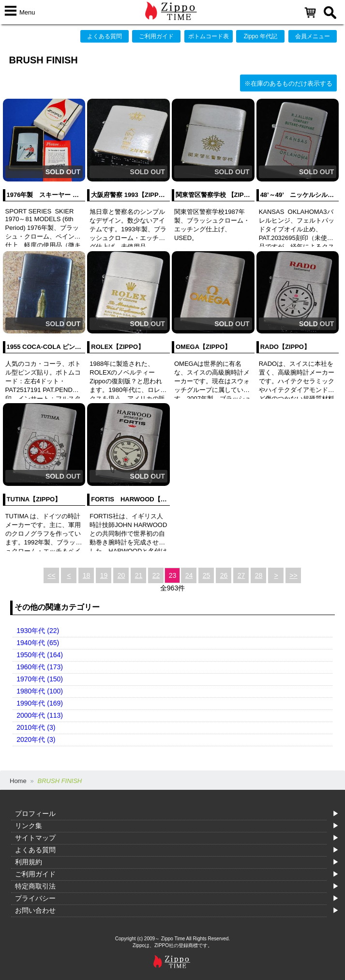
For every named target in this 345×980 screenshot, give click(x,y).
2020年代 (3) (36, 739)
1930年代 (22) (38, 631)
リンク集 (29, 826)
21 (139, 575)
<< (51, 575)
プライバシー (35, 898)
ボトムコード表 (209, 36)
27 (241, 575)
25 (207, 575)
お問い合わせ (35, 910)
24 (189, 575)
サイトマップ (35, 838)
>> (293, 575)
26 (224, 575)
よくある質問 (105, 36)
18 (87, 575)
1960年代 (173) (40, 667)
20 (121, 575)
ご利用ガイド (156, 36)
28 (259, 575)
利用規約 (29, 862)
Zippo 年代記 (261, 36)
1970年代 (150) (40, 679)
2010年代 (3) (36, 727)
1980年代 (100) (40, 691)
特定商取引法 (35, 886)
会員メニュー (313, 36)
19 (104, 575)
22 (156, 575)
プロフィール (35, 814)
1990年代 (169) (40, 703)
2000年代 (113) (40, 715)
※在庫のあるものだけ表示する (288, 83)
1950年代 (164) (40, 655)
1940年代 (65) (38, 643)
